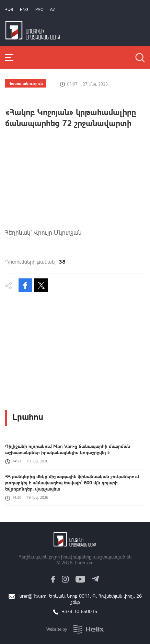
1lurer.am (84, 562)
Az (53, 9)
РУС (39, 9)
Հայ (9, 9)
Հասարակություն (26, 83)
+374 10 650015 (79, 611)
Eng (24, 9)
